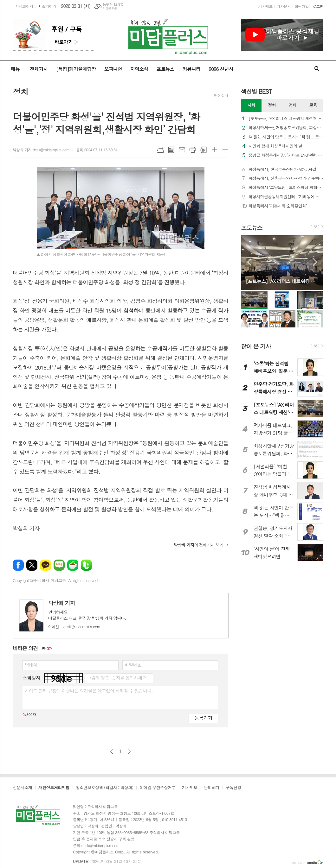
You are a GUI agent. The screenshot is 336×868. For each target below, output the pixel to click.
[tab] (251, 105)
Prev (249, 262)
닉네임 (31, 665)
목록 (171, 150)
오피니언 (113, 69)
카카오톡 (45, 565)
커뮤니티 (191, 69)
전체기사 (39, 69)
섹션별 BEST (256, 91)
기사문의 (284, 6)
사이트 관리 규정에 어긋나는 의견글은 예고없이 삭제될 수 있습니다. (89, 691)
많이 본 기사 (256, 346)
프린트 (193, 150)
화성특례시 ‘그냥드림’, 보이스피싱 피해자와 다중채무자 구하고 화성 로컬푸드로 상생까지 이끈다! (286, 188)
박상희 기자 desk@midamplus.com (41, 150)
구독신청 (233, 788)
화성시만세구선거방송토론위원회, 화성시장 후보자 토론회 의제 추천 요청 (286, 128)
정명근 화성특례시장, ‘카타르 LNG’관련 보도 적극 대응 (286, 155)
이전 (112, 752)
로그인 (318, 6)
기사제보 (265, 6)
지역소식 (139, 69)
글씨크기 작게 (225, 150)
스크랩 (204, 150)
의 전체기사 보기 (199, 545)
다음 (129, 752)
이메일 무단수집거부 (158, 788)
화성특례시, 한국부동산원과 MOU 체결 (282, 170)
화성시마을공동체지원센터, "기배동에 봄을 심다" (286, 197)
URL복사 (160, 150)
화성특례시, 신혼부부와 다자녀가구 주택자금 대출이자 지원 (286, 178)
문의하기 (212, 788)
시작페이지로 (26, 6)
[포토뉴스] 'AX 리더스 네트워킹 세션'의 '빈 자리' (286, 119)
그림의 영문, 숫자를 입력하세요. (117, 678)
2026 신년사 (221, 69)
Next (315, 262)
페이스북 (18, 565)
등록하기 (204, 718)
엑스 (32, 565)
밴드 (86, 565)
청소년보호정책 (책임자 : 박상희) (104, 788)
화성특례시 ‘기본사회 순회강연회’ (278, 206)
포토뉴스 (165, 69)
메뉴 (15, 69)
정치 (225, 95)
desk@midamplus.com (74, 627)
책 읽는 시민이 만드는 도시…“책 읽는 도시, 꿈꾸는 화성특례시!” (286, 137)
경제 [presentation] (292, 105)
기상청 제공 (110, 8)
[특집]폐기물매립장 (76, 69)
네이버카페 (73, 565)
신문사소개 (22, 788)
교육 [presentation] (313, 105)
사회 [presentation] (251, 105)
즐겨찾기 (49, 6)
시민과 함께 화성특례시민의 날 (275, 146)
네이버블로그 (59, 565)
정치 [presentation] (272, 105)
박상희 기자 (62, 603)
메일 (182, 150)
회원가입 (302, 6)
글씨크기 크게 (214, 150)
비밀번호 (133, 665)
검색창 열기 (317, 69)
